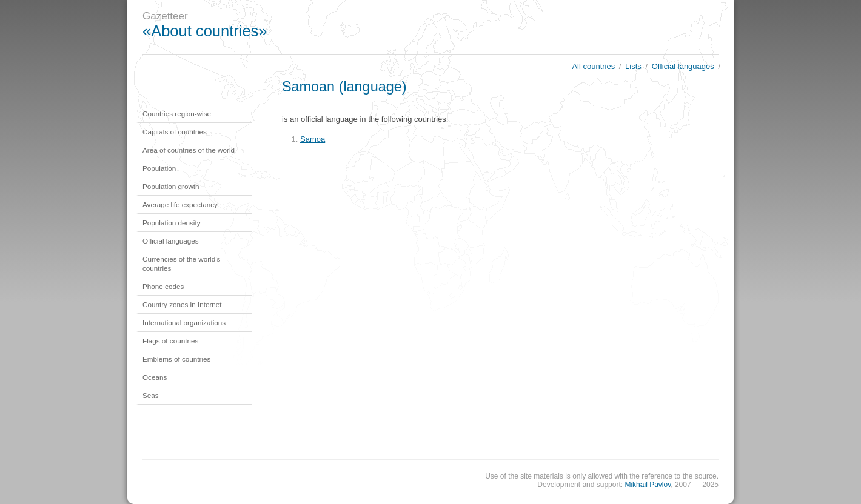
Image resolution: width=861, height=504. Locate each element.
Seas (151, 395)
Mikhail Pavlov (648, 485)
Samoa (313, 139)
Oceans (155, 377)
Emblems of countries (176, 359)
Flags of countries (170, 341)
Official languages (683, 66)
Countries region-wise (177, 114)
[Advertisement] (512, 27)
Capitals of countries (175, 132)
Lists (633, 66)
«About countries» (205, 31)
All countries (593, 66)
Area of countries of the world (189, 150)
